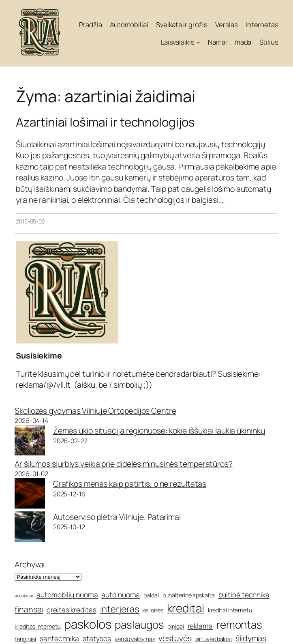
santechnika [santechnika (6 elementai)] (59, 638)
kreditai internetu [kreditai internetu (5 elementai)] (230, 610)
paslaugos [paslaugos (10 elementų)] (139, 625)
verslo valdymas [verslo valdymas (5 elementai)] (135, 639)
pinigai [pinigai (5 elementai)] (175, 626)
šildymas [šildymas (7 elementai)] (251, 638)
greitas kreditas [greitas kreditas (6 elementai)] (71, 610)
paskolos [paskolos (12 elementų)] (88, 624)
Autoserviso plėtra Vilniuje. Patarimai (117, 517)
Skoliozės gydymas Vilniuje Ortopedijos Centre (95, 411)
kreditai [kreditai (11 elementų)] (186, 608)
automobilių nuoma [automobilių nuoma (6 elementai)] (67, 595)
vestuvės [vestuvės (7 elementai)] (175, 638)
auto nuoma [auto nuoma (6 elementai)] (121, 595)
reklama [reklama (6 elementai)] (200, 626)
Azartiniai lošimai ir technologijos (105, 122)
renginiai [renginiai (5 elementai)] (25, 639)
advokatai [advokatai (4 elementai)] (24, 596)
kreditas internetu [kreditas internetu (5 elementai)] (37, 626)
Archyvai (30, 564)
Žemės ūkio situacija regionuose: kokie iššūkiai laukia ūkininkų (159, 430)
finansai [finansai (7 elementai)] (29, 609)
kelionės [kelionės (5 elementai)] (153, 610)
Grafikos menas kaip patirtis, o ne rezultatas (130, 484)
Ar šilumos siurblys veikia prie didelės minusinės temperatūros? (124, 464)
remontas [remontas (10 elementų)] (239, 625)
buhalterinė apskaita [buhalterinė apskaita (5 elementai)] (189, 595)
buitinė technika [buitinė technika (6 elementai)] (244, 595)
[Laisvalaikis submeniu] (198, 42)
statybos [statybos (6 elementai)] (97, 638)
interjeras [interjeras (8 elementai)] (120, 609)
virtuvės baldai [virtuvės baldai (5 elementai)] (214, 639)
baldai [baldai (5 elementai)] (151, 595)
